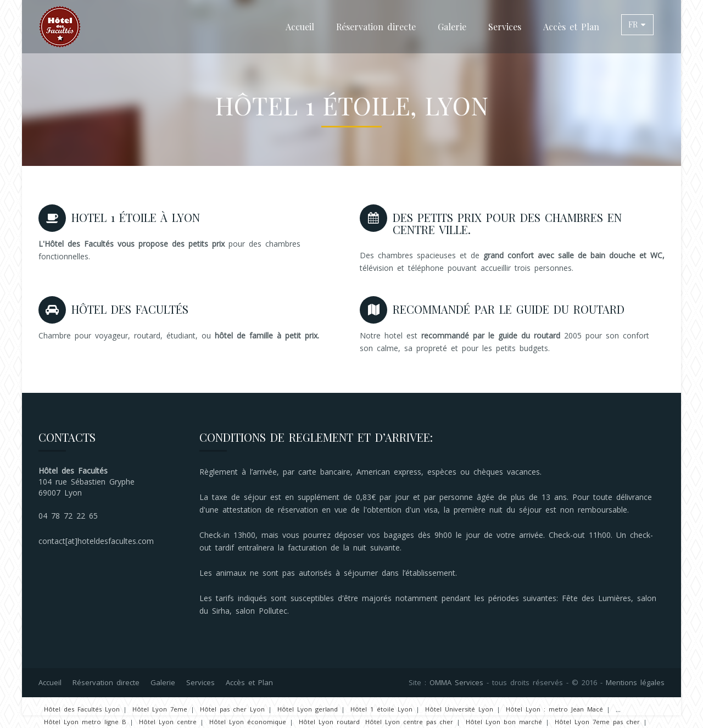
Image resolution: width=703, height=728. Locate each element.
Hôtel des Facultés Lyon (82, 709)
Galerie (452, 27)
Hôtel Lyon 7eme (160, 709)
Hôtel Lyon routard (329, 722)
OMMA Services (456, 682)
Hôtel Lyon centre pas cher (409, 722)
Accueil (300, 27)
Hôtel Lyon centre (168, 722)
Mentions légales (635, 682)
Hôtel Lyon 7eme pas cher (597, 722)
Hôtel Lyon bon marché (504, 722)
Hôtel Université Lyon (459, 709)
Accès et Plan (571, 27)
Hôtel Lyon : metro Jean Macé (554, 709)
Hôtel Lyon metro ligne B (85, 722)
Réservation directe (376, 27)
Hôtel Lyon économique (248, 722)
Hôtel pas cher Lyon (232, 709)
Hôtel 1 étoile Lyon (381, 709)
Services (505, 27)
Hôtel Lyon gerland (308, 709)
